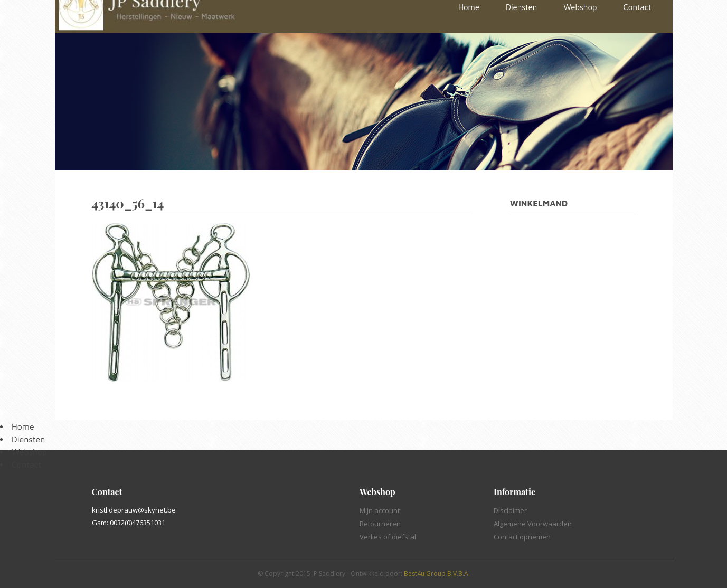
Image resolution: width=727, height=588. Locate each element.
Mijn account (380, 510)
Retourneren (380, 524)
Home (23, 426)
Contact (27, 464)
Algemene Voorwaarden (533, 524)
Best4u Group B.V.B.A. (437, 573)
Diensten (28, 439)
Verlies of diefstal (388, 537)
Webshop (29, 452)
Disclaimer (510, 510)
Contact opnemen (522, 537)
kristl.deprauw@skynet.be (134, 510)
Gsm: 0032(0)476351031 (129, 523)
